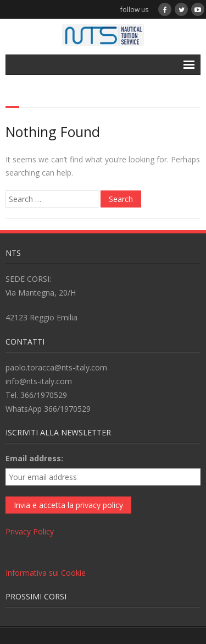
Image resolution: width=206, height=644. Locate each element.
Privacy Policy (30, 531)
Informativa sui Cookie (46, 573)
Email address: (34, 458)
